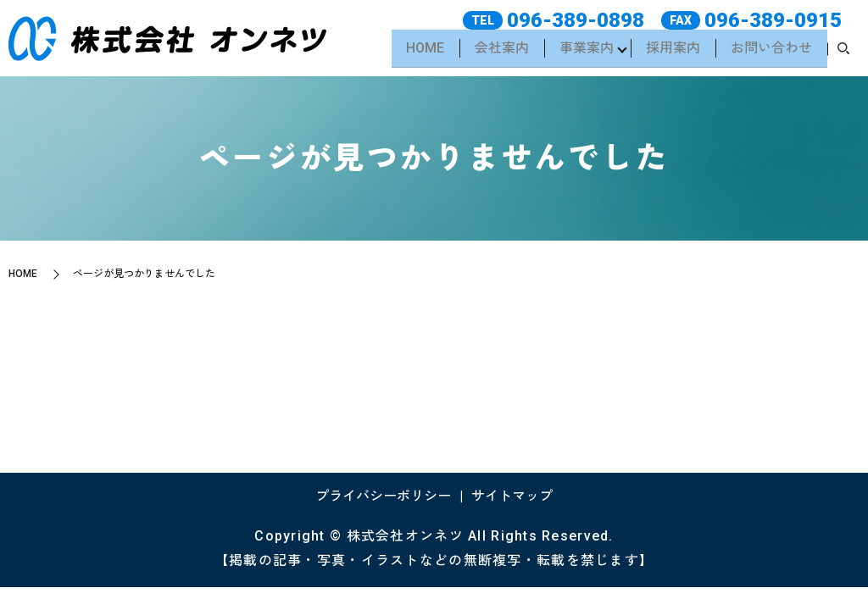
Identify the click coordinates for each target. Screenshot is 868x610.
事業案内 (579, 51)
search (843, 53)
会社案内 (492, 51)
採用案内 (670, 51)
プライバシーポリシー (383, 496)
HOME (413, 51)
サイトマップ (512, 496)
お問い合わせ (770, 51)
